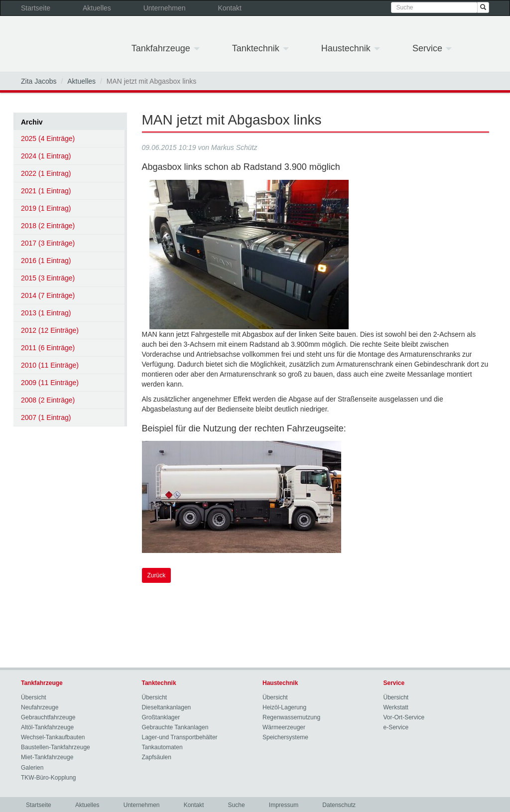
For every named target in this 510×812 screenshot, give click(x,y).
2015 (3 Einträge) (48, 278)
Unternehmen (165, 8)
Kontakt (229, 8)
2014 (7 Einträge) (48, 295)
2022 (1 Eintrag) (46, 173)
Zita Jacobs (39, 81)
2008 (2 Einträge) (48, 400)
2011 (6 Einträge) (48, 348)
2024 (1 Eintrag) (46, 156)
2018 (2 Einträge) (48, 226)
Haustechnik (351, 48)
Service (432, 48)
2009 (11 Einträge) (50, 383)
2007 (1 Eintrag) (46, 417)
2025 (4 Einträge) (48, 138)
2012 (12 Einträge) (50, 330)
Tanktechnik (260, 48)
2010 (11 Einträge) (50, 365)
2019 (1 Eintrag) (46, 208)
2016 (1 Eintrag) (46, 261)
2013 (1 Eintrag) (46, 313)
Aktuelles (97, 8)
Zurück (157, 575)
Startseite (36, 8)
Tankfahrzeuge (166, 48)
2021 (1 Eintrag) (46, 191)
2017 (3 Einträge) (48, 243)
